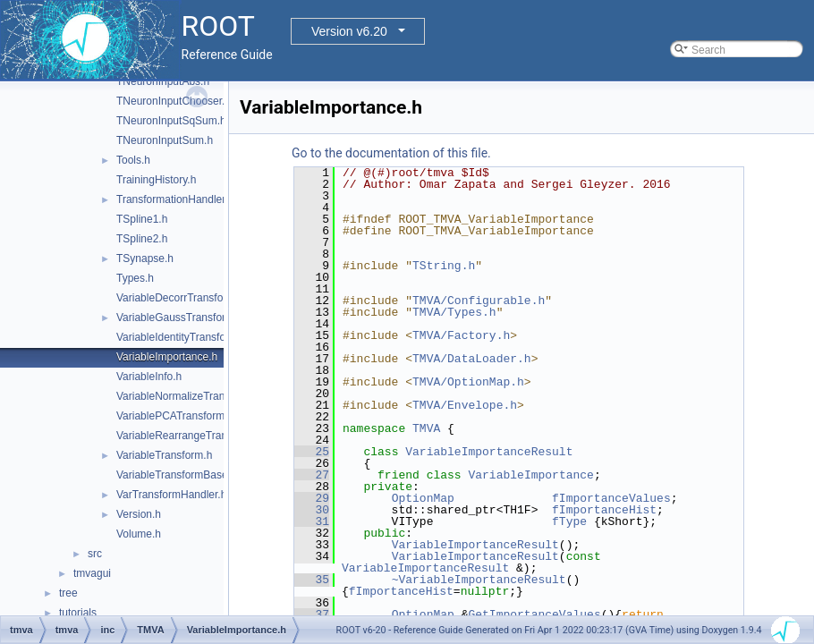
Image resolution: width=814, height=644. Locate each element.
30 (312, 510)
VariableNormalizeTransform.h (188, 396)
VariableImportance (530, 475)
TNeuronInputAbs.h (163, 81)
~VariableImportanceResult (479, 580)
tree (68, 593)
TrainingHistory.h (156, 180)
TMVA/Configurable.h (479, 301)
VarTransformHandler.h (171, 495)
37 (312, 614)
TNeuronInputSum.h (165, 140)
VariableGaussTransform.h (180, 318)
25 (312, 452)
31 (312, 521)
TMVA (426, 428)
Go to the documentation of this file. (391, 153)
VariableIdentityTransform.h (182, 337)
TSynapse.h (145, 258)
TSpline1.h (142, 219)
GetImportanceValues (534, 614)
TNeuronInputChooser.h (174, 101)
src (95, 554)
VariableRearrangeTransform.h (190, 436)
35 (312, 580)
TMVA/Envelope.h (465, 405)
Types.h (135, 278)
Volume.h (139, 534)
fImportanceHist (604, 510)
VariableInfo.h (149, 377)
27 (312, 475)
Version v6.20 (349, 31)
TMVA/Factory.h (461, 335)
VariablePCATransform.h (175, 416)
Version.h (139, 514)
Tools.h (133, 160)
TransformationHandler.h (175, 199)
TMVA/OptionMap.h (468, 382)
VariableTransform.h (164, 455)
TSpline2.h (142, 239)
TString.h (444, 266)
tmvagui (92, 573)
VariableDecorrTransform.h (180, 298)
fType (569, 521)
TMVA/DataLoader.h (472, 359)
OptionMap (423, 498)
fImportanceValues (611, 498)
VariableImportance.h (167, 357)
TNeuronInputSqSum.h (171, 121)
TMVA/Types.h (454, 312)
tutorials (78, 613)
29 (312, 498)
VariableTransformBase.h (177, 475)
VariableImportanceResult (489, 452)
